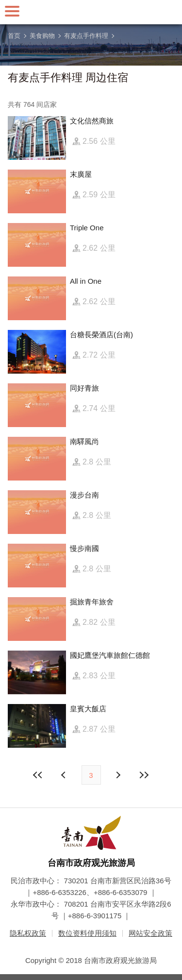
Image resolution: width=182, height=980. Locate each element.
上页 (118, 775)
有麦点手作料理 (86, 36)
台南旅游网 (91, 12)
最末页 (144, 775)
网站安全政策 (150, 933)
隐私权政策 (28, 933)
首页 (14, 36)
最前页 (38, 775)
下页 (65, 775)
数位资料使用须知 (87, 933)
